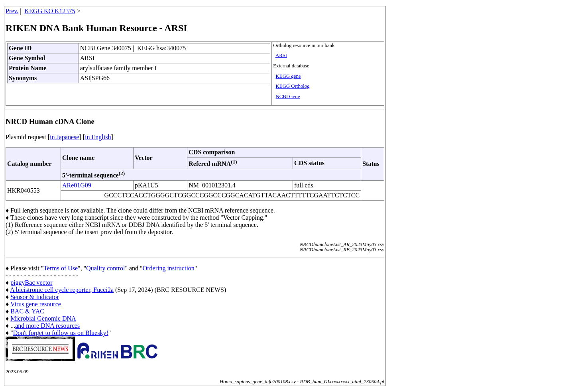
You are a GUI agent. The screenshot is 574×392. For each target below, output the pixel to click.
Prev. (12, 11)
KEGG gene (288, 76)
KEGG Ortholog (293, 86)
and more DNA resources (47, 326)
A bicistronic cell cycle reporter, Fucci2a (62, 290)
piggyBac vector (31, 283)
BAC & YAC (27, 311)
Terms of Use (61, 268)
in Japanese (64, 137)
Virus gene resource (36, 304)
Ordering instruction (169, 268)
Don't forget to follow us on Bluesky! (61, 333)
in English (98, 137)
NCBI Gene (288, 97)
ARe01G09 (77, 185)
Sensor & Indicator (35, 297)
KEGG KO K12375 (50, 11)
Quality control (105, 268)
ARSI (281, 55)
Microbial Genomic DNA (43, 318)
